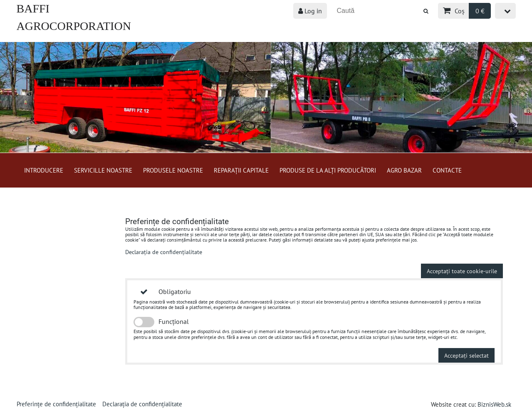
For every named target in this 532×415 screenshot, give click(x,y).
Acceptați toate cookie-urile (462, 271)
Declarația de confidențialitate (164, 252)
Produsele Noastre (173, 170)
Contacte (447, 170)
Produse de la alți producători (328, 170)
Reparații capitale (241, 170)
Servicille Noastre (103, 170)
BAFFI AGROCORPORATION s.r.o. (74, 26)
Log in (310, 11)
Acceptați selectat (466, 355)
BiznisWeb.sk (494, 404)
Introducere (44, 170)
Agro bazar (404, 170)
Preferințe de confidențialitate (56, 404)
